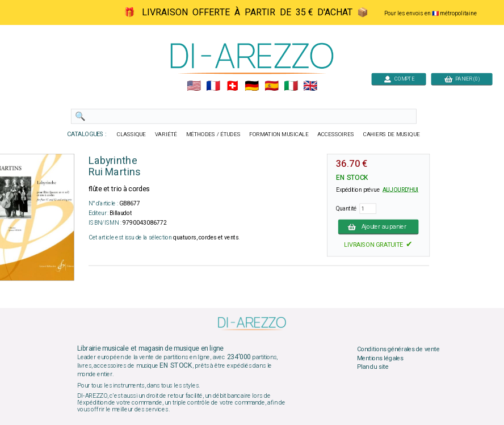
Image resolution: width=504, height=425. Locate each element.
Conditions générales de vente (398, 350)
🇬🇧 (310, 86)
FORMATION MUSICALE (279, 134)
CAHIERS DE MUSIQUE (392, 134)
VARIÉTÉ (166, 134)
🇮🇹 (291, 86)
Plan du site (373, 367)
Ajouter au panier (379, 226)
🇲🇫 (213, 86)
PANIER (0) (462, 79)
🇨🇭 (232, 86)
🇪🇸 (272, 86)
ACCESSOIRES (336, 134)
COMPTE (399, 79)
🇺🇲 (194, 86)
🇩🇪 (252, 86)
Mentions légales (380, 358)
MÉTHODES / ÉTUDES (213, 134)
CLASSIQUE (132, 134)
